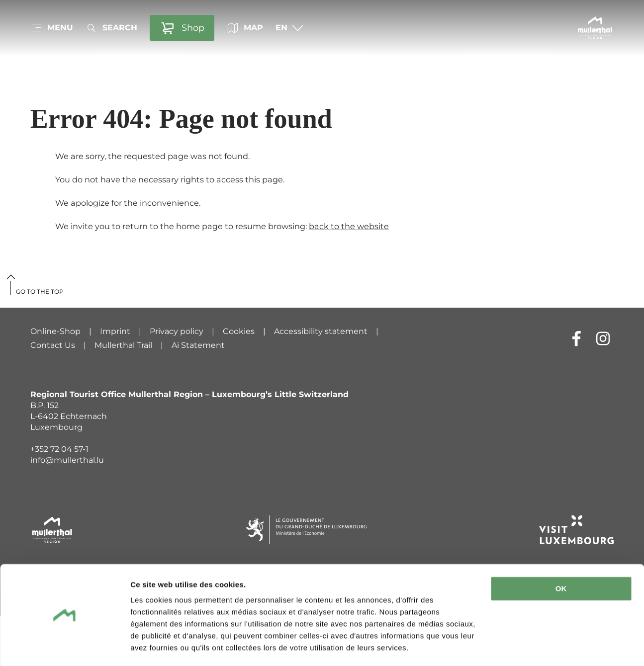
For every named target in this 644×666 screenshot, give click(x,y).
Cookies (239, 331)
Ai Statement (198, 345)
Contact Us (53, 345)
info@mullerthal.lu (67, 460)
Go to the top (40, 291)
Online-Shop (55, 331)
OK (561, 560)
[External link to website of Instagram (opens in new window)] (603, 338)
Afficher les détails (164, 646)
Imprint (115, 331)
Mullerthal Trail (123, 345)
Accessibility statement (321, 331)
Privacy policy (177, 331)
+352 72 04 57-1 (59, 449)
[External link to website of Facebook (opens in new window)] (577, 338)
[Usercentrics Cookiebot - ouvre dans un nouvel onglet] (64, 647)
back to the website (349, 226)
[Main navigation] (52, 28)
